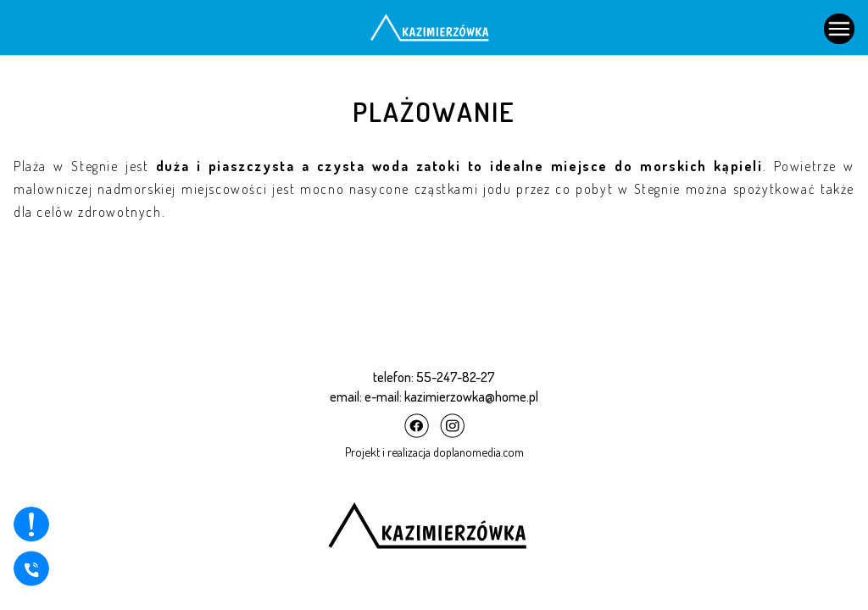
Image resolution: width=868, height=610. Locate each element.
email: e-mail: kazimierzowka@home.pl (434, 396)
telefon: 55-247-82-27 (434, 377)
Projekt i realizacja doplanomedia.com (434, 452)
